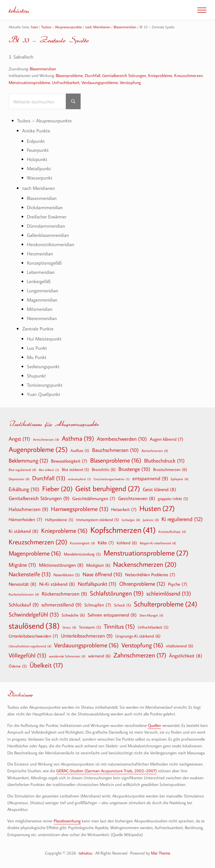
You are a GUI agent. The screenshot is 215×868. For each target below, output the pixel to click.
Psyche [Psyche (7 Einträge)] (178, 584)
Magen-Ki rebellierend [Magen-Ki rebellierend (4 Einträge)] (158, 543)
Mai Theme (161, 853)
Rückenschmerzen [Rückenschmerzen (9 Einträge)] (64, 594)
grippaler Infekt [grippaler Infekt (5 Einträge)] (173, 499)
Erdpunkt (36, 141)
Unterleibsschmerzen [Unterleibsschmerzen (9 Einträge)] (87, 636)
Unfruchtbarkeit (66, 82)
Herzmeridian (40, 254)
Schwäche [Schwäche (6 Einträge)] (73, 615)
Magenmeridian (42, 300)
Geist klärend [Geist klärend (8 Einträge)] (159, 489)
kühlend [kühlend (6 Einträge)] (127, 543)
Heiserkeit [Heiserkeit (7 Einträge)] (124, 509)
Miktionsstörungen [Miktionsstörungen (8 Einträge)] (61, 565)
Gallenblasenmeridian (48, 235)
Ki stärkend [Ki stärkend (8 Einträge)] (24, 531)
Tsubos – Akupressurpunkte (44, 121)
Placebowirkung (67, 821)
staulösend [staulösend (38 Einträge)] (34, 626)
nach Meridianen (38, 188)
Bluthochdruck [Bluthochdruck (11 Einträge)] (164, 460)
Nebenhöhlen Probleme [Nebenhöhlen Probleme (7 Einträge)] (150, 575)
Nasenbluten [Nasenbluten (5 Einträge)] (67, 575)
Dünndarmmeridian (46, 226)
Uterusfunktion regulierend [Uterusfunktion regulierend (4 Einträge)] (30, 646)
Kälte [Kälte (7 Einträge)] (106, 543)
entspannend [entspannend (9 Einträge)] (150, 479)
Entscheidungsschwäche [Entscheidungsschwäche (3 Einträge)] (112, 479)
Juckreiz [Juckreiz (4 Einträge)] (151, 520)
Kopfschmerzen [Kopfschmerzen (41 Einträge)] (123, 530)
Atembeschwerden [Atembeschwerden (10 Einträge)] (122, 439)
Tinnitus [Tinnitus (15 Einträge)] (119, 627)
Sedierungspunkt (43, 366)
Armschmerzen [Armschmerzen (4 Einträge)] (46, 439)
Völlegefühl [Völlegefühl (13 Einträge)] (27, 655)
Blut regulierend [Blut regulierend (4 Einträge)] (22, 470)
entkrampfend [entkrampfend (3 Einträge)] (80, 479)
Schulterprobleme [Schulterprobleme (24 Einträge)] (166, 604)
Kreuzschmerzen (188, 75)
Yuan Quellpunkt (44, 394)
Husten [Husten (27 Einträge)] (157, 508)
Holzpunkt (37, 159)
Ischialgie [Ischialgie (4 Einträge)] (131, 520)
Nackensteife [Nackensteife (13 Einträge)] (30, 574)
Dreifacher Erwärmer (47, 217)
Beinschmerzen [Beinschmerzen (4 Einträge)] (155, 451)
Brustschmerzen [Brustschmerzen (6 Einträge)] (170, 469)
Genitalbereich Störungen (124, 75)
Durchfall (93, 75)
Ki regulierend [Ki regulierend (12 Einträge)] (182, 519)
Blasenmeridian (43, 69)
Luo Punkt (37, 348)
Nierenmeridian (42, 318)
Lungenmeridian (43, 290)
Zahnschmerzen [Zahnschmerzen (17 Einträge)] (140, 655)
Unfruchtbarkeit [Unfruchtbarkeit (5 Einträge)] (153, 627)
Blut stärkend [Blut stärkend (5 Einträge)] (75, 470)
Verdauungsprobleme (100, 82)
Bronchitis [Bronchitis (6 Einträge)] (104, 469)
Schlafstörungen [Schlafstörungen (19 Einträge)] (117, 593)
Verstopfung (130, 82)
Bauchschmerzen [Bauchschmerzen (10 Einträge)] (115, 450)
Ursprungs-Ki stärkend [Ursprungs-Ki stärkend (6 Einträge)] (138, 636)
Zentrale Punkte (38, 329)
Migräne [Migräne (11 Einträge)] (22, 565)
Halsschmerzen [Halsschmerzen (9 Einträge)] (28, 509)
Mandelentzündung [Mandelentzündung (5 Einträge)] (82, 554)
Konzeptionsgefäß (44, 263)
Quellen (154, 725)
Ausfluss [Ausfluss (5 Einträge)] (80, 451)
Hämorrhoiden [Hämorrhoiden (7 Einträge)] (25, 519)
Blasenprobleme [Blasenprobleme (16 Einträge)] (116, 460)
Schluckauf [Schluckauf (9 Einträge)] (24, 605)
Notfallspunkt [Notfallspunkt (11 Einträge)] (97, 584)
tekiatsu (19, 10)
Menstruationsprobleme (29, 82)
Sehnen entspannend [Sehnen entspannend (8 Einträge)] (112, 615)
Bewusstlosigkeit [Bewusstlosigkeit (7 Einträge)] (69, 461)
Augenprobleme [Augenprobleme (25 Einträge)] (38, 450)
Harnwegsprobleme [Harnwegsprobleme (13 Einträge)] (80, 509)
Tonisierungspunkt (45, 385)
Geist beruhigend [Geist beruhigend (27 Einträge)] (108, 489)
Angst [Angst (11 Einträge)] (19, 439)
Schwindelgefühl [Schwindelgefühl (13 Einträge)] (34, 614)
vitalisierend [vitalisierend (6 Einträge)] (180, 646)
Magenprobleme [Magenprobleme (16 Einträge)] (35, 553)
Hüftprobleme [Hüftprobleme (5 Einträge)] (59, 520)
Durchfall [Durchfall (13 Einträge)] (49, 478)
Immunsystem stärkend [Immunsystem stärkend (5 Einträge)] (98, 520)
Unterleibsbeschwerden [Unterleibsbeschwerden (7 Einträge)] (33, 636)
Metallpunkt (39, 168)
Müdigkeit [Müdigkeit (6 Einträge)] (98, 565)
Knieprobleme (160, 75)
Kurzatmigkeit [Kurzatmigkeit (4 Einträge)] (82, 543)
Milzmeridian (40, 309)
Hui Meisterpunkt (44, 339)
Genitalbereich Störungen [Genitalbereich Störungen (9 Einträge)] (39, 499)
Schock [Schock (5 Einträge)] (122, 605)
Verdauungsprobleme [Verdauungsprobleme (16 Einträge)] (86, 645)
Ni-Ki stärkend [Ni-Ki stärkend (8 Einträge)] (57, 584)
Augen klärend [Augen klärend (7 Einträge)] (167, 439)
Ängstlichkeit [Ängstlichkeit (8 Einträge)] (186, 656)
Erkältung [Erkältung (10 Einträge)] (24, 489)
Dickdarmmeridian (45, 207)
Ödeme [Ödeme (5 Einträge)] (18, 666)
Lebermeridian (41, 272)
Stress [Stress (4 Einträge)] (69, 627)
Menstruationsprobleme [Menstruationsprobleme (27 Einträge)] (146, 553)
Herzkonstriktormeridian (51, 244)
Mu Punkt (37, 357)
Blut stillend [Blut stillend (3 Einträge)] (49, 470)
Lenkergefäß (39, 281)
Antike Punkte (36, 131)
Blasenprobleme (69, 75)
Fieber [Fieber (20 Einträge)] (57, 489)
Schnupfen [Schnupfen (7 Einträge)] (98, 605)
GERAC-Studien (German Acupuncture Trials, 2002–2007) (107, 771)
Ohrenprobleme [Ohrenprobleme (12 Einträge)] (142, 584)
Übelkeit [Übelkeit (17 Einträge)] (46, 665)
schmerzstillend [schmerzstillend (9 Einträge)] (61, 605)
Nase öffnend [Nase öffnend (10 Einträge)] (102, 575)
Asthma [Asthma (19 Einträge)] (78, 438)
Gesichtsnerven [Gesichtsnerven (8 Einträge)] (137, 498)
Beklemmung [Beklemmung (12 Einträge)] (28, 460)
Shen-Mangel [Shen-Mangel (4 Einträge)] (151, 615)
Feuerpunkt (38, 150)
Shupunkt (36, 376)
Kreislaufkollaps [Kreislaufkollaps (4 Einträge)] (172, 531)
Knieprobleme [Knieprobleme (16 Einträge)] (64, 531)
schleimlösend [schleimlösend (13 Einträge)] (169, 593)
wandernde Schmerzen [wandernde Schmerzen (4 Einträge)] (67, 656)
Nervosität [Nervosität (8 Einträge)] (23, 584)
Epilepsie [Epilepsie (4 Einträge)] (180, 479)
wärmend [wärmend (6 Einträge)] (99, 656)
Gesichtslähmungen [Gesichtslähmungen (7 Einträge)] (94, 498)
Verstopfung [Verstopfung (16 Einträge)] (142, 645)
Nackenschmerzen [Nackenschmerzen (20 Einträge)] (145, 564)
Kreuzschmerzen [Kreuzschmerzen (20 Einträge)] (38, 542)
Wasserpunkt (40, 178)
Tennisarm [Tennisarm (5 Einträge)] (90, 627)
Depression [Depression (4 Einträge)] (19, 479)
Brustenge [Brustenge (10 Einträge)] (134, 469)
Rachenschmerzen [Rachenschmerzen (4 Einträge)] (24, 594)
